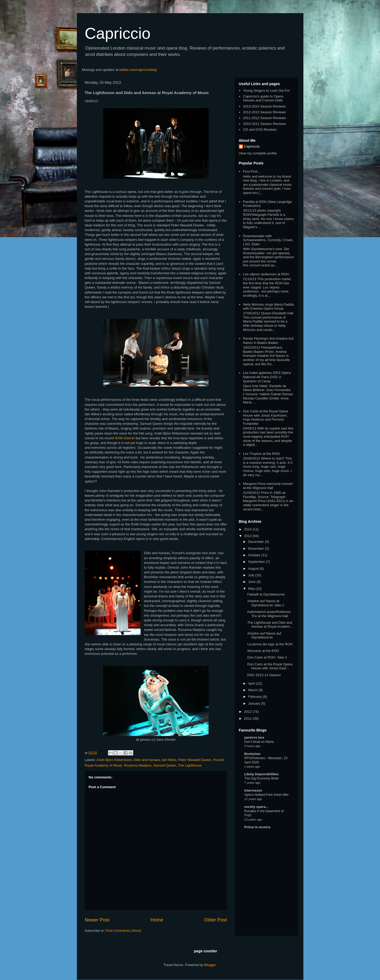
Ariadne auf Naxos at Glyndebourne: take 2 (266, 603)
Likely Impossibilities (262, 774)
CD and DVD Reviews (260, 130)
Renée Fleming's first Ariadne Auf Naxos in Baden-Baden (268, 341)
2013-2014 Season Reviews (265, 106)
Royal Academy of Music (103, 765)
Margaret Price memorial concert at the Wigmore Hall (268, 486)
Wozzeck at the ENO (263, 651)
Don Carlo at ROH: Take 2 (267, 657)
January (255, 703)
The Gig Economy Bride (262, 778)
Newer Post (97, 920)
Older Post (216, 920)
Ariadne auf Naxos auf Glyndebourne (264, 635)
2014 (248, 529)
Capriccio (118, 33)
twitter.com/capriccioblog (138, 70)
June (252, 582)
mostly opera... (256, 807)
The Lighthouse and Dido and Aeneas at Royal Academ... (270, 625)
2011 (248, 718)
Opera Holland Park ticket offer (267, 795)
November (256, 548)
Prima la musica (257, 827)
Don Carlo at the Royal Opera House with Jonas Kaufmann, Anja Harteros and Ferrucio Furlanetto (266, 417)
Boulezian (252, 754)
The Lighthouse (190, 765)
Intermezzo (253, 790)
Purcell (218, 760)
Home (157, 920)
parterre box (254, 737)
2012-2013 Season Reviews (265, 112)
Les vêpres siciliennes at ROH (266, 274)
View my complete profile (258, 153)
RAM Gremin (125, 438)
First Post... (252, 171)
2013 (248, 536)
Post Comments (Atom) (123, 931)
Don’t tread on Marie (259, 742)
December (256, 542)
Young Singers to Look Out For (267, 91)
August (254, 569)
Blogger (210, 965)
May (252, 589)
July (252, 575)
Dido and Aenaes (147, 760)
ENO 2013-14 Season (264, 675)
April (252, 683)
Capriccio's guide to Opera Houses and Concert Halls (263, 98)
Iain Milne (169, 760)
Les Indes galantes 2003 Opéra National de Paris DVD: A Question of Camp (267, 377)
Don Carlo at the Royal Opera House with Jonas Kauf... (270, 666)
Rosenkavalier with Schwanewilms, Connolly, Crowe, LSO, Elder (268, 240)
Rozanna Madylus (138, 765)
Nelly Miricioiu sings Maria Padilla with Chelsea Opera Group (268, 307)
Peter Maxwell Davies (195, 760)
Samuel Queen (165, 765)
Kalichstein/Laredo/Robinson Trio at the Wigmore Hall (269, 614)
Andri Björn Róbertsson (114, 760)
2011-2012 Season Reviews (265, 118)
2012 (248, 712)
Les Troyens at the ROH (261, 454)
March (253, 690)
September (257, 562)
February (255, 697)
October (255, 555)
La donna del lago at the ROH (270, 644)
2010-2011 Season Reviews (265, 124)
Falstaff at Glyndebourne (266, 594)
